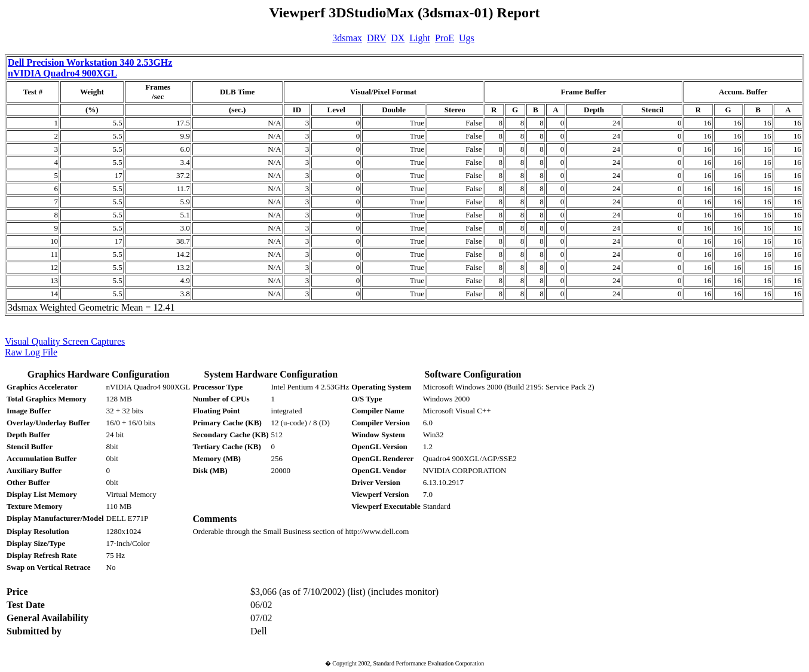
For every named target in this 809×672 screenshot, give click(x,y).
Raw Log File (31, 352)
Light (420, 38)
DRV (376, 38)
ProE (445, 38)
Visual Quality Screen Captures (65, 341)
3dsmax (347, 38)
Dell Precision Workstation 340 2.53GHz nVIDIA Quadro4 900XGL (90, 68)
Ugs (467, 38)
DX (398, 38)
